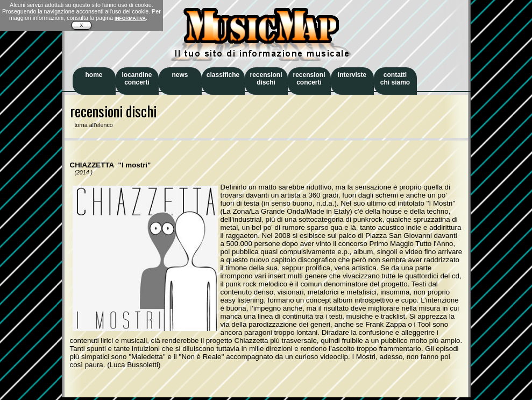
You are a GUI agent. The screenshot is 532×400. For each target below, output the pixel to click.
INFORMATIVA (130, 18)
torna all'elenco (91, 125)
